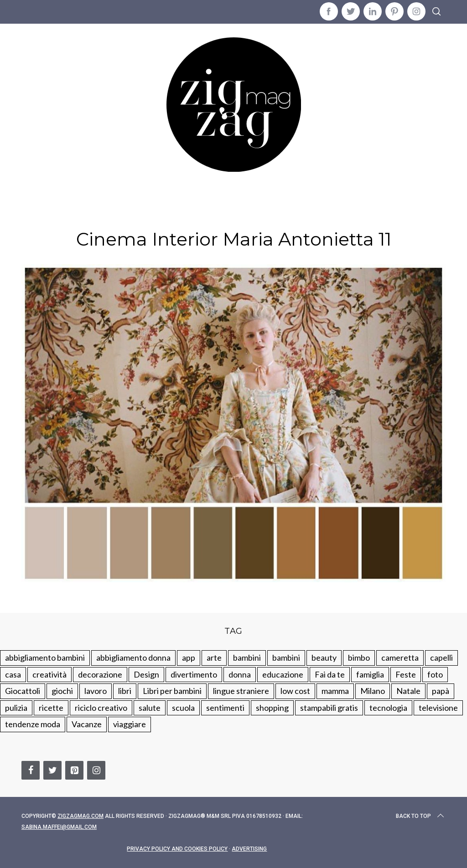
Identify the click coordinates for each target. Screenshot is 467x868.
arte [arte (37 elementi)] (214, 657)
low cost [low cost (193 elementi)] (295, 691)
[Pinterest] (74, 770)
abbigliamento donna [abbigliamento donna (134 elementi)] (133, 657)
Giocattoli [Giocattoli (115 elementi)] (23, 691)
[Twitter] (52, 770)
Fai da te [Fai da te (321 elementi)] (330, 674)
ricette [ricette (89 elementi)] (51, 708)
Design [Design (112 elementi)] (146, 674)
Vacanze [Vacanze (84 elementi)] (87, 724)
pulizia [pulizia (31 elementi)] (16, 708)
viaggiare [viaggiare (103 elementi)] (130, 724)
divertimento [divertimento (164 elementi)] (194, 674)
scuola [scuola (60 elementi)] (183, 708)
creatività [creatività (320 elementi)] (49, 674)
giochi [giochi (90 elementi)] (62, 691)
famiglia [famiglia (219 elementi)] (370, 674)
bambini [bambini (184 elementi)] (286, 657)
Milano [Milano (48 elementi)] (373, 691)
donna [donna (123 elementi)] (240, 674)
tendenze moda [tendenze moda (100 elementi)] (33, 724)
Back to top (421, 816)
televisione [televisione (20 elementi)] (438, 708)
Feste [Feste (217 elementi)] (406, 674)
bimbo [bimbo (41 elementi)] (359, 657)
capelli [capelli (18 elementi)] (441, 657)
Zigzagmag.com (80, 816)
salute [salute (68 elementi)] (150, 708)
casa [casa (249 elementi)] (13, 674)
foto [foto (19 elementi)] (435, 674)
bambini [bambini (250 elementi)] (247, 657)
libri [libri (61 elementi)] (125, 691)
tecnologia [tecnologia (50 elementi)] (388, 708)
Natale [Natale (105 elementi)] (408, 691)
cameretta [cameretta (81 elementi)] (400, 657)
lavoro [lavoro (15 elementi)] (96, 691)
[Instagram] (96, 770)
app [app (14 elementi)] (189, 657)
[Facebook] (31, 770)
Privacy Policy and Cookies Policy (177, 849)
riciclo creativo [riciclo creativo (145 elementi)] (101, 708)
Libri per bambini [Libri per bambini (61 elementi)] (172, 691)
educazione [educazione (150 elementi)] (283, 674)
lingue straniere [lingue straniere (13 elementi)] (241, 691)
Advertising (249, 849)
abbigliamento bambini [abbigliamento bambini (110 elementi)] (45, 657)
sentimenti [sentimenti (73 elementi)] (225, 708)
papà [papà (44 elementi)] (441, 691)
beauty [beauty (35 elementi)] (324, 657)
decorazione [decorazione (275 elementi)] (100, 674)
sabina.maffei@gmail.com (59, 827)
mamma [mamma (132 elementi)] (335, 691)
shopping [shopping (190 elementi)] (272, 708)
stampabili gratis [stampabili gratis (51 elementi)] (329, 708)
